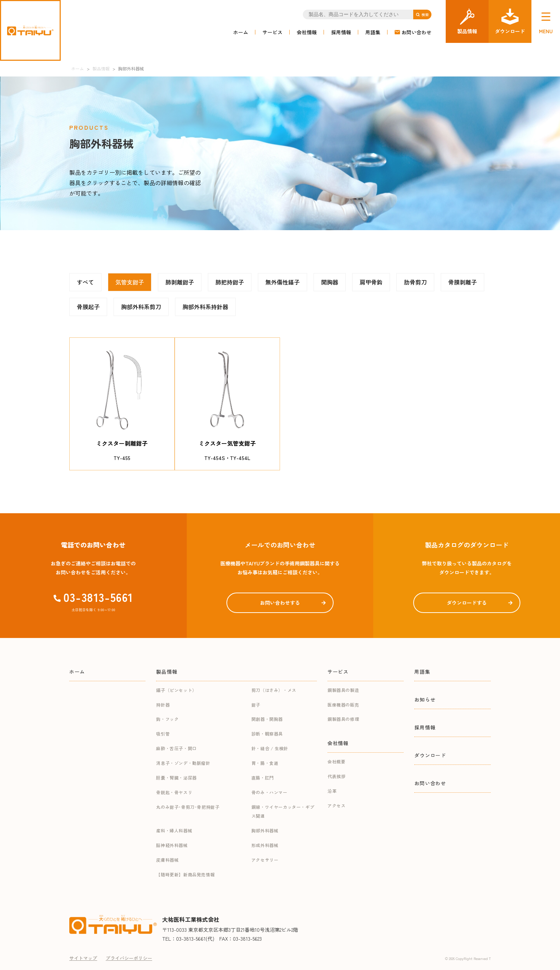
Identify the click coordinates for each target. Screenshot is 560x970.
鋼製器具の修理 (343, 719)
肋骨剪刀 (415, 282)
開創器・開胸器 (267, 719)
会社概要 (336, 761)
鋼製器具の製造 (343, 690)
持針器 (163, 705)
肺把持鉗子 (230, 282)
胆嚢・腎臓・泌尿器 (176, 778)
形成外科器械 (265, 845)
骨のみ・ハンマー (269, 792)
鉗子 (256, 705)
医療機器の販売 (343, 705)
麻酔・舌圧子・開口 (176, 748)
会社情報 (307, 32)
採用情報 (341, 32)
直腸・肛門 (263, 778)
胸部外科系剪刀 (141, 307)
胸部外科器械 (265, 830)
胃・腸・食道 (265, 763)
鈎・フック (167, 719)
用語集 (373, 32)
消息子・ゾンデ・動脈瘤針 (183, 763)
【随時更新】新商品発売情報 (185, 874)
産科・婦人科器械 (174, 830)
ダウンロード (430, 755)
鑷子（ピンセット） (176, 690)
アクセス (336, 805)
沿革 (332, 791)
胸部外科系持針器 (205, 307)
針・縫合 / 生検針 (270, 748)
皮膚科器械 (167, 860)
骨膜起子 (88, 307)
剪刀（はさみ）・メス (274, 690)
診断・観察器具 (267, 734)
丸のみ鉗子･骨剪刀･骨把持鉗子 (188, 807)
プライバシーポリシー (129, 958)
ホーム (241, 32)
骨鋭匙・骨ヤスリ (174, 792)
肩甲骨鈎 (371, 282)
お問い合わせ (416, 32)
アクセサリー (265, 860)
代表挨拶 (336, 776)
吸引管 (163, 734)
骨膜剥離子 (462, 282)
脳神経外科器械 (172, 845)
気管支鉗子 (130, 282)
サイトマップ (83, 958)
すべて (85, 282)
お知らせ (425, 699)
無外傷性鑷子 (282, 282)
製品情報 (167, 672)
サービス (272, 32)
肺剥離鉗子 (180, 282)
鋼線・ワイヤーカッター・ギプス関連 (283, 811)
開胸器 (330, 282)
